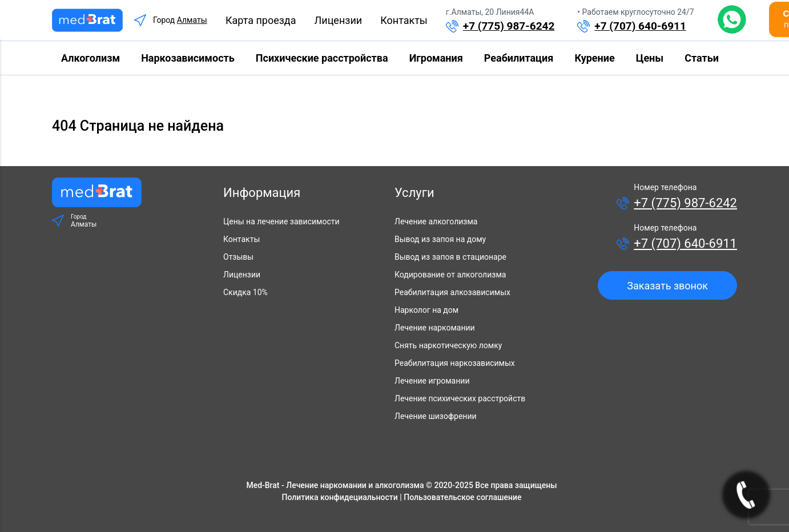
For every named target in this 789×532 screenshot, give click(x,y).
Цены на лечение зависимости (281, 221)
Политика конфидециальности (340, 497)
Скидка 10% (245, 292)
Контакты (404, 20)
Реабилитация (519, 58)
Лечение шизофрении (436, 416)
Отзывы (238, 257)
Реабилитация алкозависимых (452, 292)
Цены (650, 58)
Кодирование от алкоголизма (450, 275)
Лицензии (339, 20)
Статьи (702, 58)
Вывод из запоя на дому (440, 239)
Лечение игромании (432, 381)
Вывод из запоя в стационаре (450, 257)
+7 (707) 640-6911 (640, 26)
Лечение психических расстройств (460, 398)
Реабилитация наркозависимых (455, 363)
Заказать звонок (667, 286)
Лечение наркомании (435, 328)
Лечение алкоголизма (436, 221)
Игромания (436, 58)
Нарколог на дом (426, 310)
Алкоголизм (90, 58)
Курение (594, 58)
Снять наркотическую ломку (448, 345)
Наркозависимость (188, 58)
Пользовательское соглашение (462, 497)
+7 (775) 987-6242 (509, 26)
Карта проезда (261, 20)
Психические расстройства (322, 58)
